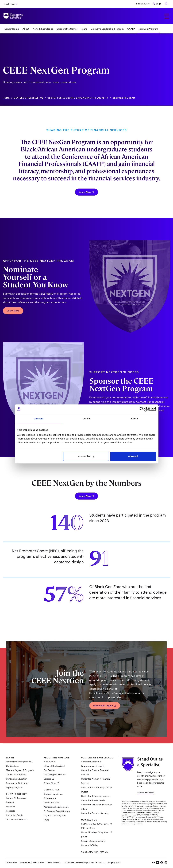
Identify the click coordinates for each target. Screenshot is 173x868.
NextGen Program (148, 29)
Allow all (133, 456)
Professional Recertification (57, 811)
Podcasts (10, 811)
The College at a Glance (55, 775)
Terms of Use (25, 863)
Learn (10, 758)
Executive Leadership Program (107, 29)
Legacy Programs (14, 787)
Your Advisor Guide (95, 852)
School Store (50, 783)
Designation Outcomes (17, 783)
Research (10, 807)
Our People (49, 770)
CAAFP (131, 29)
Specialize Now (145, 792)
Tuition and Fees (51, 803)
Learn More (13, 311)
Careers (48, 779)
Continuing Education (17, 779)
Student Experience (53, 794)
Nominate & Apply (105, 705)
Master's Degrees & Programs (20, 770)
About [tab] (135, 419)
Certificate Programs (16, 775)
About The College (57, 758)
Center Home (12, 29)
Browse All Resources (16, 798)
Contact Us (89, 820)
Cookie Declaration (54, 863)
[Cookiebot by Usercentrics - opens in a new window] (142, 409)
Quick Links (9, 4)
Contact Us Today (90, 845)
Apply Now (86, 192)
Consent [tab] (39, 419)
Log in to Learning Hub (55, 815)
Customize (86, 456)
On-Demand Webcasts (17, 819)
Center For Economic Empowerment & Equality (78, 98)
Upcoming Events (15, 815)
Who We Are (50, 762)
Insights (10, 802)
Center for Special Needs (93, 800)
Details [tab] (87, 419)
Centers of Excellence (29, 98)
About (26, 29)
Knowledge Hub (17, 794)
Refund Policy (38, 863)
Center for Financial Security (95, 813)
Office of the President (54, 766)
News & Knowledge (43, 29)
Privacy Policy (11, 863)
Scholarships (50, 798)
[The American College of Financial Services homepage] (13, 16)
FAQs (46, 820)
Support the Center (67, 29)
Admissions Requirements (56, 807)
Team (84, 29)
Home (6, 98)
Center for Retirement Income (96, 796)
